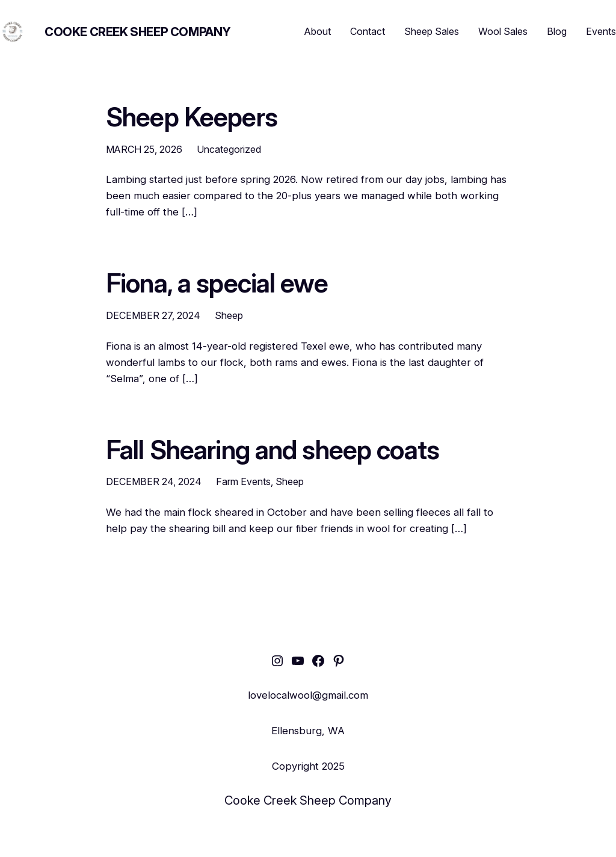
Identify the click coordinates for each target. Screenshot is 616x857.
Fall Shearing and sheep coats (273, 450)
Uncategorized (229, 149)
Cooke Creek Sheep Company (138, 32)
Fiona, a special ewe (217, 283)
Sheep (229, 315)
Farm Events (243, 481)
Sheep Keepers (192, 117)
